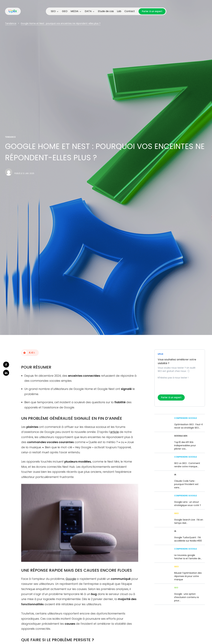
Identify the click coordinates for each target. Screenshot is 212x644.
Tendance (11, 23)
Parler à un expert (152, 11)
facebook (6, 365)
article (114, 432)
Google (71, 579)
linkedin (6, 373)
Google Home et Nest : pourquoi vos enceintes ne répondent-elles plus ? (61, 23)
